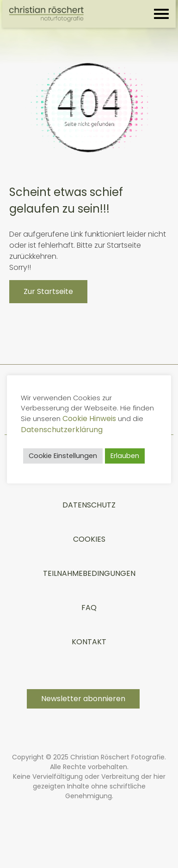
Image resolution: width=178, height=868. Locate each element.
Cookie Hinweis (89, 419)
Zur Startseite (48, 291)
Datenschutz (89, 505)
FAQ (89, 608)
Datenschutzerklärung (62, 430)
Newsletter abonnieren (83, 699)
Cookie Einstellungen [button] (63, 456)
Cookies (89, 539)
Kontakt (89, 642)
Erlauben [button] (125, 456)
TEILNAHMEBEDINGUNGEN (89, 573)
